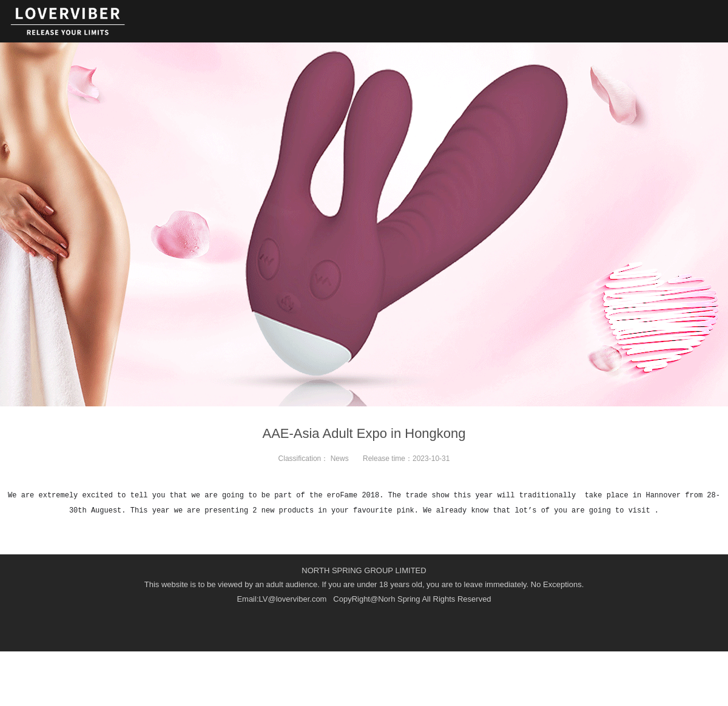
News (340, 459)
